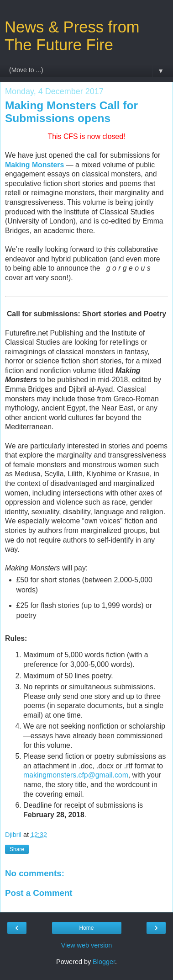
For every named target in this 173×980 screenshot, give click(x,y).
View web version (87, 945)
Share (17, 849)
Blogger (104, 962)
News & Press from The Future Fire (72, 36)
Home (86, 928)
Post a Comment (39, 893)
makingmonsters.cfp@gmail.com (76, 775)
